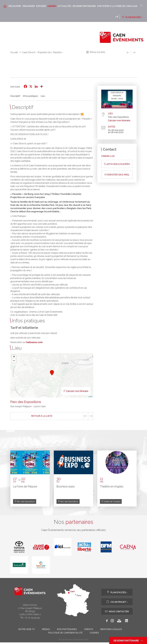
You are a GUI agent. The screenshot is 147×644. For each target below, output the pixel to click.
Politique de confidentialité (65, 634)
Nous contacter (117, 613)
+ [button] (14, 357)
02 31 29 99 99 (32, 619)
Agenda (52, 6)
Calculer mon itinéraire (72, 391)
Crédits (89, 631)
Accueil (14, 52)
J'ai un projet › (117, 603)
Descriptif (15, 96)
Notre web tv (27, 631)
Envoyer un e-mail (117, 175)
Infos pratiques (30, 96)
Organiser (29, 6)
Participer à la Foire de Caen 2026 (117, 6)
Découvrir (15, 6)
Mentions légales (111, 631)
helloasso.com (34, 342)
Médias (46, 631)
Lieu (43, 96)
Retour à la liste (97, 52)
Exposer (41, 6)
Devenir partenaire (84, 6)
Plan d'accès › (117, 594)
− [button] (14, 361)
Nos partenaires (67, 631)
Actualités (64, 6)
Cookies (94, 634)
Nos (74, 523)
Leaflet (90, 397)
